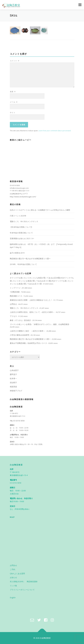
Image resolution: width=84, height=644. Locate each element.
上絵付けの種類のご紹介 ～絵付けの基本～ (28, 331)
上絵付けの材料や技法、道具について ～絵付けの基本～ (32, 312)
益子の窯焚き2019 (17, 253)
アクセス (13, 316)
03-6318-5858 (19, 421)
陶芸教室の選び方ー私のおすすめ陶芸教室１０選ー (30, 259)
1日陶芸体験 (15, 292)
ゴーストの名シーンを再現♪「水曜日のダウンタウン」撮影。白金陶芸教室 (39, 324)
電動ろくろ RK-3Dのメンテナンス (24, 221)
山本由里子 (14, 370)
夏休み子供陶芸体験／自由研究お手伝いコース (28, 343)
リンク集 (13, 586)
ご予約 (13, 569)
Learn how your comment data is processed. (55, 131)
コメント (15, 61)
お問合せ (13, 304)
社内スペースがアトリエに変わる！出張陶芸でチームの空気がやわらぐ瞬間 (40, 210)
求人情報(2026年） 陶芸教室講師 (24, 582)
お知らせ (13, 577)
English (13, 598)
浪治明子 (13, 383)
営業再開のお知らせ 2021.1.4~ (22, 238)
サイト (13, 113)
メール (14, 102)
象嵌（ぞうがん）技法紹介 (20, 320)
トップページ (15, 288)
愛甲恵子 (13, 374)
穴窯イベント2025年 (18, 216)
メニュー (80, 5)
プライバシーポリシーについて (22, 590)
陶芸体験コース (16, 296)
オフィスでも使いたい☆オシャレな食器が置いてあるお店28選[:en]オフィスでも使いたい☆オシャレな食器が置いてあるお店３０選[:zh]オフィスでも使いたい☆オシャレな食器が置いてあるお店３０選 (42, 281)
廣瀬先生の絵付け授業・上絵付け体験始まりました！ (31, 300)
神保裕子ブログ (16, 391)
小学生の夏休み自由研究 (20, 335)
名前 (13, 92)
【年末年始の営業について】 (21, 227)
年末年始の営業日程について (21, 233)
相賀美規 (13, 387)
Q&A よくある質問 (17, 573)
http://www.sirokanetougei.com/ (23, 197)
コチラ (25, 194)
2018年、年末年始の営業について (23, 264)
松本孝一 (13, 378)
